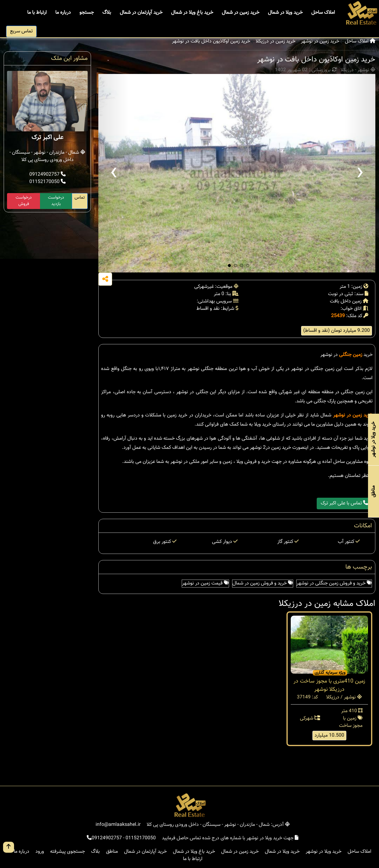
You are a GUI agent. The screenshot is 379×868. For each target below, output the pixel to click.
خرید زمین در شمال (241, 13)
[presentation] (114, 173)
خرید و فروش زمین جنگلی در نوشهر (334, 583)
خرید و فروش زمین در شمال (263, 583)
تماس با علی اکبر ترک (344, 503)
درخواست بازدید (56, 201)
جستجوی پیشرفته (67, 852)
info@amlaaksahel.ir (118, 825)
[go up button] (9, 847)
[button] (229, 266)
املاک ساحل (323, 13)
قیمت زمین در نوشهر (205, 583)
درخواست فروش (24, 201)
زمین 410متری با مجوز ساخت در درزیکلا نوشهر (329, 685)
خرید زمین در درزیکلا (275, 42)
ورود (40, 852)
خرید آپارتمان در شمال (141, 13)
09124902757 (47, 175)
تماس (80, 198)
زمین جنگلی (351, 355)
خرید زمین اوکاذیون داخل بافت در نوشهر (211, 42)
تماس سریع (21, 31)
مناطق (112, 852)
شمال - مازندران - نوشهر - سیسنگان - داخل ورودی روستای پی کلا (47, 156)
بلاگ (107, 13)
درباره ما (63, 13)
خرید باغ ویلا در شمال (192, 13)
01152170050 (47, 182)
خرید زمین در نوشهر (320, 42)
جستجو (87, 13)
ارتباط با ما (37, 13)
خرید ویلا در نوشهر (324, 852)
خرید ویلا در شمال (285, 13)
